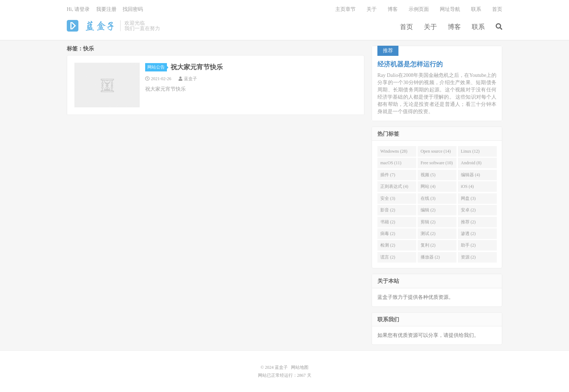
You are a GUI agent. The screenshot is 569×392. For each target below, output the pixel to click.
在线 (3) (428, 198)
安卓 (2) (468, 210)
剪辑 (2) (428, 222)
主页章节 (345, 9)
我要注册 (106, 9)
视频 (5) (428, 175)
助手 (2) (468, 245)
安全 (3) (388, 198)
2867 (302, 375)
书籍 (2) (388, 222)
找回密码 (133, 9)
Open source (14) (436, 151)
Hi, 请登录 (78, 9)
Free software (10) (437, 163)
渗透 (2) (468, 234)
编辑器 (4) (470, 175)
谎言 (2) (388, 257)
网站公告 (157, 67)
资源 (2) (468, 257)
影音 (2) (388, 210)
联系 (478, 27)
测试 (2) (428, 234)
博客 (454, 27)
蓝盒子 (92, 26)
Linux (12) (470, 151)
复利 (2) (428, 245)
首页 (406, 27)
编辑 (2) (428, 210)
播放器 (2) (430, 257)
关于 (430, 27)
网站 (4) (428, 186)
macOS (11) (391, 163)
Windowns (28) (394, 151)
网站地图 (300, 367)
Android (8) (471, 163)
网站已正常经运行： (278, 375)
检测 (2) (388, 245)
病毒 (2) (388, 234)
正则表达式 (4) (394, 186)
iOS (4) (467, 186)
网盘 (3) (468, 198)
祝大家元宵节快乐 (197, 67)
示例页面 (419, 9)
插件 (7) (388, 175)
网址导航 (450, 9)
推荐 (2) (468, 222)
